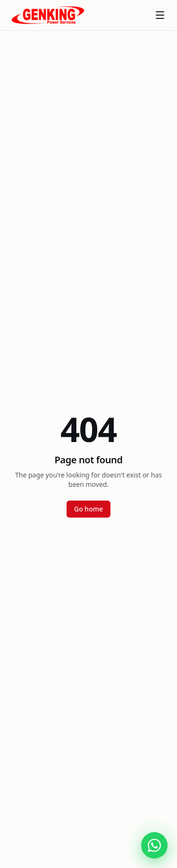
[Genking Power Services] (48, 15)
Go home (88, 509)
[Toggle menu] (160, 15)
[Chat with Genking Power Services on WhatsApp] (154, 845)
